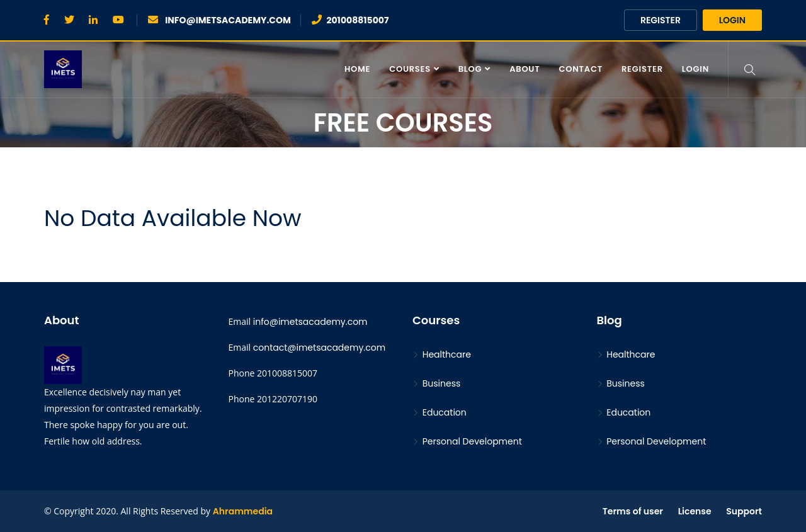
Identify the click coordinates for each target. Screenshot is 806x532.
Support (744, 511)
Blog (470, 69)
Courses (410, 69)
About (525, 69)
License (695, 511)
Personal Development (467, 441)
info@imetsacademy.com (310, 322)
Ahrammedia (243, 511)
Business (436, 383)
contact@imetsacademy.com (319, 348)
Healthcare (442, 354)
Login (732, 20)
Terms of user (633, 511)
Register (661, 20)
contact (581, 69)
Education (440, 412)
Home (357, 69)
